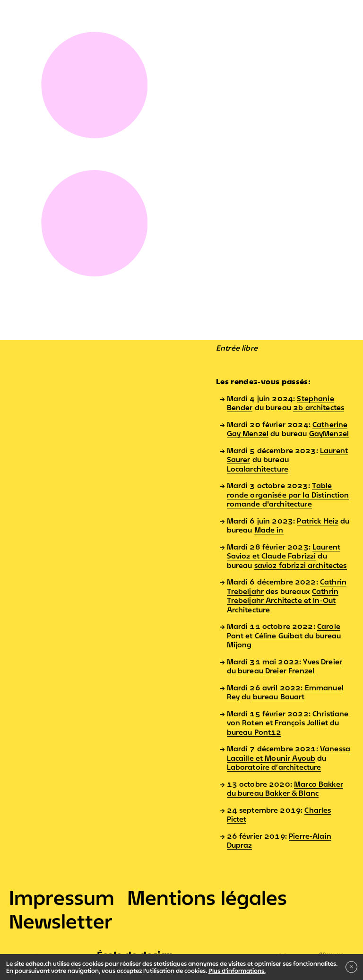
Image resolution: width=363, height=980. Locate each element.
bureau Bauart (279, 696)
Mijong (239, 645)
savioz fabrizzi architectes (301, 565)
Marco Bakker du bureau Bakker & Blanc (285, 789)
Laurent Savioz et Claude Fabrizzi (284, 551)
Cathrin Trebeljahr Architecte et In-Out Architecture (283, 600)
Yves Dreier (323, 662)
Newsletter (61, 921)
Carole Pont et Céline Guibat (284, 631)
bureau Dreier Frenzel (276, 671)
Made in (269, 530)
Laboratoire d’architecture (274, 767)
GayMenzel (329, 433)
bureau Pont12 (254, 732)
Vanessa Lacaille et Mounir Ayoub (289, 753)
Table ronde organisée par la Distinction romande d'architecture (288, 494)
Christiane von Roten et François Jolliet (288, 718)
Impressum (62, 897)
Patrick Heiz (318, 521)
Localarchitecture (258, 469)
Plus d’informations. (237, 971)
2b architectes (319, 407)
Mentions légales (207, 897)
